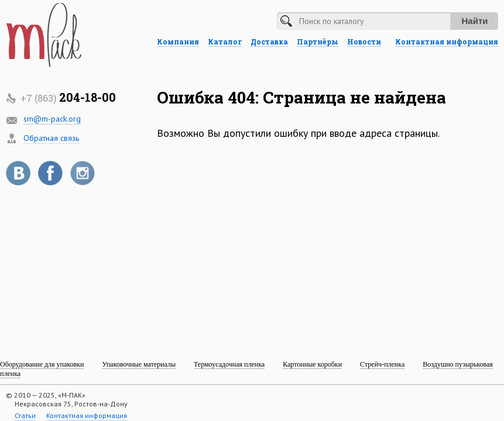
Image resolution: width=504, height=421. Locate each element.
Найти (475, 21)
